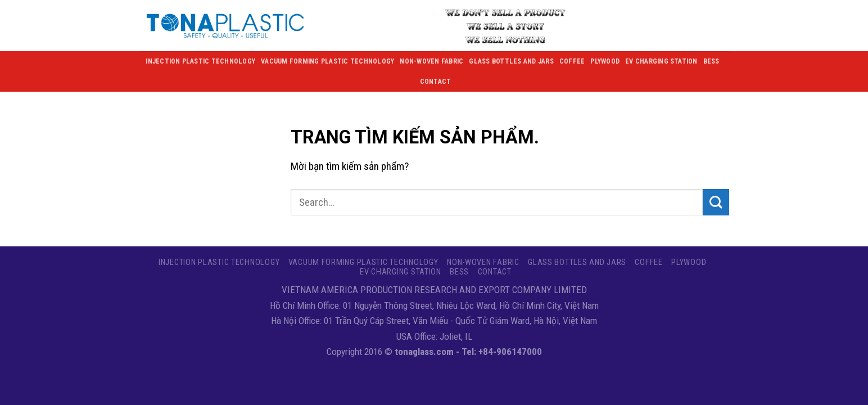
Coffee (572, 61)
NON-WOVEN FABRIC (431, 61)
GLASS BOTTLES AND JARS (511, 61)
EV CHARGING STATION (661, 61)
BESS (711, 61)
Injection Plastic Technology (200, 61)
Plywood (605, 61)
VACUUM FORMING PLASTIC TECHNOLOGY (327, 61)
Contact (436, 82)
